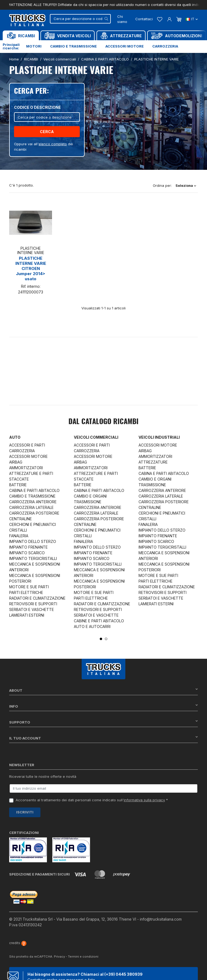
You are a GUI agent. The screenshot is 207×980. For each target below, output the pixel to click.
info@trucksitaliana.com (161, 919)
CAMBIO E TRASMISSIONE (32, 496)
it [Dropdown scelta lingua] (192, 19)
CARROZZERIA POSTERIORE (34, 513)
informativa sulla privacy (144, 800)
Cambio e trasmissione (73, 46)
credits (18, 943)
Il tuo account (103, 738)
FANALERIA (19, 536)
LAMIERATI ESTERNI (27, 615)
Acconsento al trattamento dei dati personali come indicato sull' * (92, 800)
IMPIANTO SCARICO (27, 553)
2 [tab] (106, 639)
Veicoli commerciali (96, 437)
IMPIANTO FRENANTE (28, 547)
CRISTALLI (18, 530)
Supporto (103, 722)
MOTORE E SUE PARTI (29, 587)
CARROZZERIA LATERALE (31, 507)
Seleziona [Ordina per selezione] (186, 185)
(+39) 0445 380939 (123, 974)
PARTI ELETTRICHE (26, 592)
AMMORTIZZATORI (26, 468)
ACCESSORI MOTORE (28, 456)
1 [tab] (101, 639)
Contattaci (144, 19)
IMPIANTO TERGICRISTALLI (33, 558)
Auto (15, 437)
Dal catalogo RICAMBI (103, 422)
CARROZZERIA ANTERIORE (33, 502)
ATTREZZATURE (153, 462)
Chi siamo (122, 19)
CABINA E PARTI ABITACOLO (34, 490)
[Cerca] (80, 19)
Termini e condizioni (83, 957)
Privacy (59, 957)
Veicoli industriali (159, 437)
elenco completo (53, 144)
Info (103, 706)
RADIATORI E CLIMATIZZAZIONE (37, 598)
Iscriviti (25, 812)
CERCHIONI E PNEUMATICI (32, 524)
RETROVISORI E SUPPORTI (33, 604)
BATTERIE (18, 485)
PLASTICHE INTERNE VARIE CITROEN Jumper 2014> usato (31, 268)
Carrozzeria (165, 46)
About (103, 690)
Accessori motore (125, 46)
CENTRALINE (20, 519)
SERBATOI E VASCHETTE (32, 609)
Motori (34, 46)
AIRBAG (16, 462)
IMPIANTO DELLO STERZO (33, 541)
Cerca (47, 132)
